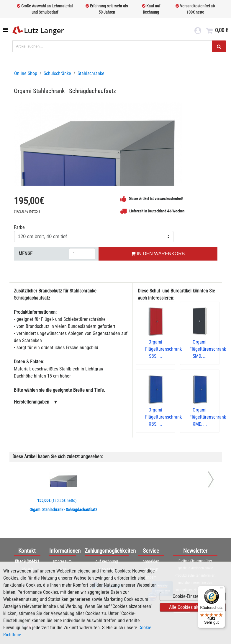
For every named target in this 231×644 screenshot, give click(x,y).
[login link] (198, 31)
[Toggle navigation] (6, 30)
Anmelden (151, 561)
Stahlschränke (91, 73)
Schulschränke (57, 73)
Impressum (62, 561)
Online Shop (26, 73)
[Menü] (222, 589)
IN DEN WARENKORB (158, 254)
